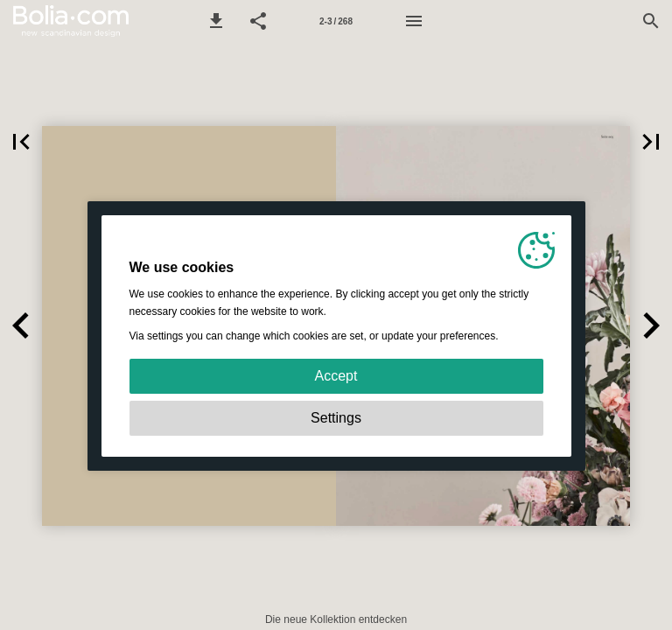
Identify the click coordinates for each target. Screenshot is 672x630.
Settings (336, 418)
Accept (336, 376)
